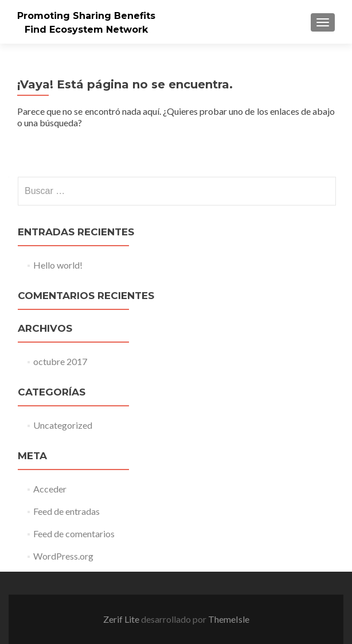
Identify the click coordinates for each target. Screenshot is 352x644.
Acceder (50, 489)
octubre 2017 (60, 361)
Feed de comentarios (74, 534)
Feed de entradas (67, 511)
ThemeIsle (229, 619)
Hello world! (58, 265)
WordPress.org (63, 556)
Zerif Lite (122, 619)
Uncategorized (63, 425)
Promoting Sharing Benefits (86, 16)
